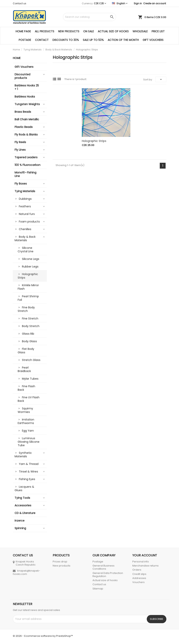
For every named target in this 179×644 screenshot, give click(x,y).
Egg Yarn (28, 431)
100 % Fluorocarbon (28, 165)
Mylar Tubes (30, 379)
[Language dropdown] (120, 3)
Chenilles (25, 229)
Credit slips (139, 574)
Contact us (20, 3)
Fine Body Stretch (26, 309)
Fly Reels (20, 142)
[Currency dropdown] (100, 3)
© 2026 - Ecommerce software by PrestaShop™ (43, 636)
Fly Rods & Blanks (26, 135)
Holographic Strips (28, 276)
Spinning (20, 528)
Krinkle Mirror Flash (28, 287)
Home (17, 58)
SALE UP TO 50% (93, 40)
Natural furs (27, 214)
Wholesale (140, 31)
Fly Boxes (21, 184)
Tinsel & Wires (28, 472)
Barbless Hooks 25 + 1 (27, 87)
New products (69, 31)
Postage (25, 40)
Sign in (138, 3)
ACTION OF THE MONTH (123, 40)
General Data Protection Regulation (108, 575)
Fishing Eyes (27, 479)
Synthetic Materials (23, 455)
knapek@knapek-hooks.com (27, 572)
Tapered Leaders (26, 157)
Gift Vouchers (153, 40)
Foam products (29, 222)
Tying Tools (22, 498)
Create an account (155, 3)
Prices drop (60, 562)
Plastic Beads (24, 127)
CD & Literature (25, 513)
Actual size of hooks (113, 31)
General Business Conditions (103, 567)
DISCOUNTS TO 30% (66, 40)
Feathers (25, 206)
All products (45, 31)
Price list (158, 31)
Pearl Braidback (24, 369)
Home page (23, 31)
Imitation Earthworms (26, 421)
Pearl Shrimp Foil (28, 298)
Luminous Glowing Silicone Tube (29, 442)
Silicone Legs (31, 259)
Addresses (139, 578)
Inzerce (20, 521)
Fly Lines (20, 150)
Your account (145, 555)
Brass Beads (23, 112)
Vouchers (138, 582)
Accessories (23, 505)
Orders (137, 570)
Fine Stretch (30, 318)
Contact (42, 40)
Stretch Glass (31, 360)
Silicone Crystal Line (26, 250)
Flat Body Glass (26, 351)
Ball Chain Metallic (27, 119)
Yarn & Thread (29, 464)
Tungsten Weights (27, 104)
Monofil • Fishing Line (25, 174)
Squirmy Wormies (25, 410)
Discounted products (22, 76)
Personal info (141, 562)
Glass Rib (28, 334)
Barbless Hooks (25, 97)
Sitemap (98, 589)
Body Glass (29, 341)
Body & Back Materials (25, 238)
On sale (89, 31)
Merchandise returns (145, 566)
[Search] (89, 17)
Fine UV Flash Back (29, 399)
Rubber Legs (30, 267)
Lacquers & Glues (24, 488)
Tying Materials (25, 191)
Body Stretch (31, 326)
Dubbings (25, 199)
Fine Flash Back (26, 388)
